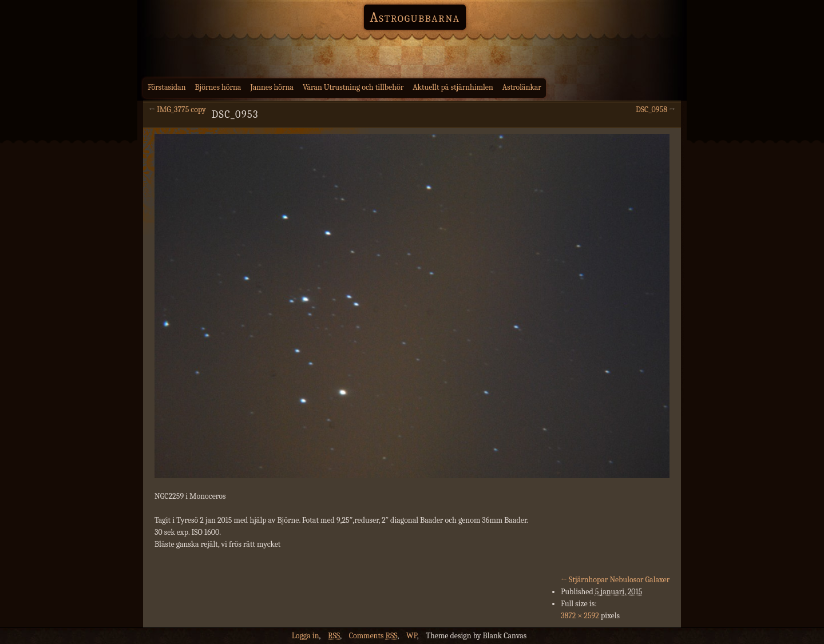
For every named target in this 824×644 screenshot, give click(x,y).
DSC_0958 (651, 110)
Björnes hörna (218, 87)
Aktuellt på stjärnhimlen (453, 87)
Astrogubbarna (415, 17)
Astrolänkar (522, 87)
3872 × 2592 (580, 616)
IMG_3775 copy (181, 110)
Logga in (306, 636)
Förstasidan (167, 87)
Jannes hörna (272, 87)
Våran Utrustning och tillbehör (353, 87)
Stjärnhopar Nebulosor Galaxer (615, 580)
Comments (373, 636)
